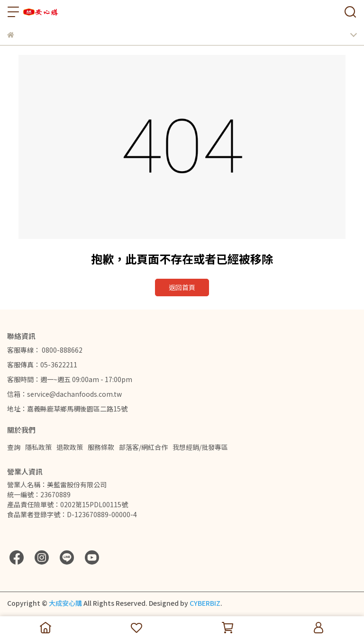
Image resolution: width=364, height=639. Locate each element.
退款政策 (70, 447)
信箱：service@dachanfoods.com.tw (64, 394)
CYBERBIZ (205, 603)
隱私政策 (38, 447)
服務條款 (101, 447)
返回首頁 (182, 287)
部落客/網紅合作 (143, 447)
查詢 (14, 447)
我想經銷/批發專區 (200, 447)
